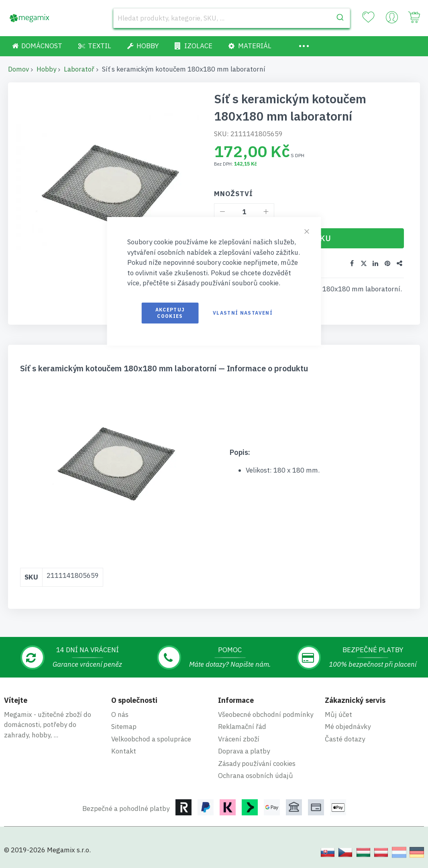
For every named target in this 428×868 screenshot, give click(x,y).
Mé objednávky (348, 727)
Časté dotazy (345, 739)
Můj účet (338, 714)
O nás (120, 714)
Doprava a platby (244, 751)
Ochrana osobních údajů (256, 776)
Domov (18, 69)
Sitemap (124, 727)
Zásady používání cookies (257, 764)
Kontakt (124, 751)
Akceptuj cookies (170, 313)
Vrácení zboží (239, 739)
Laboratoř (79, 69)
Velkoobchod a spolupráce (151, 739)
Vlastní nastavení (243, 313)
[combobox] (232, 18)
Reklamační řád (242, 727)
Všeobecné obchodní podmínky (266, 714)
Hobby (46, 69)
